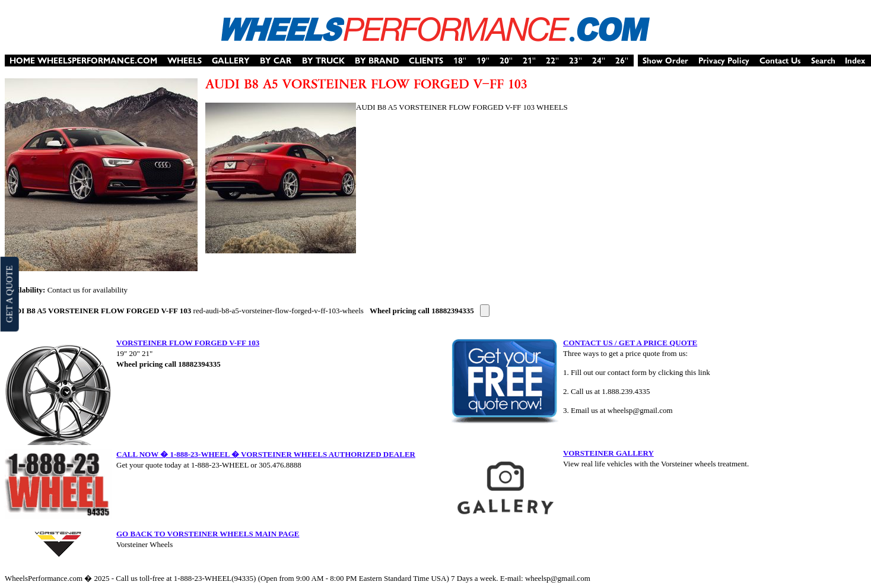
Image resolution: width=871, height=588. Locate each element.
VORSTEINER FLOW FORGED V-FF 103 (188, 343)
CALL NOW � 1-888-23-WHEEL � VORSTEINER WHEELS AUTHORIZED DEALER (266, 454)
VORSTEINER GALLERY (608, 453)
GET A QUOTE (9, 294)
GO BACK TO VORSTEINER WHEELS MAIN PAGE (208, 534)
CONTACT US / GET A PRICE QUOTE (630, 343)
